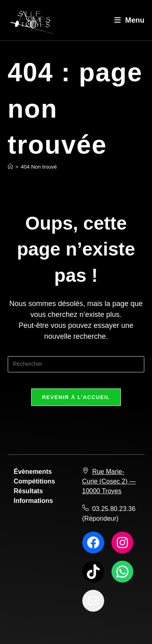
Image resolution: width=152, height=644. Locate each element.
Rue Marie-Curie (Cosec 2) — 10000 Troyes (109, 481)
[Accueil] (10, 167)
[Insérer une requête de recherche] (76, 364)
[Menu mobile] (130, 20)
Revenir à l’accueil (76, 397)
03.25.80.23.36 (114, 509)
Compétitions (34, 481)
